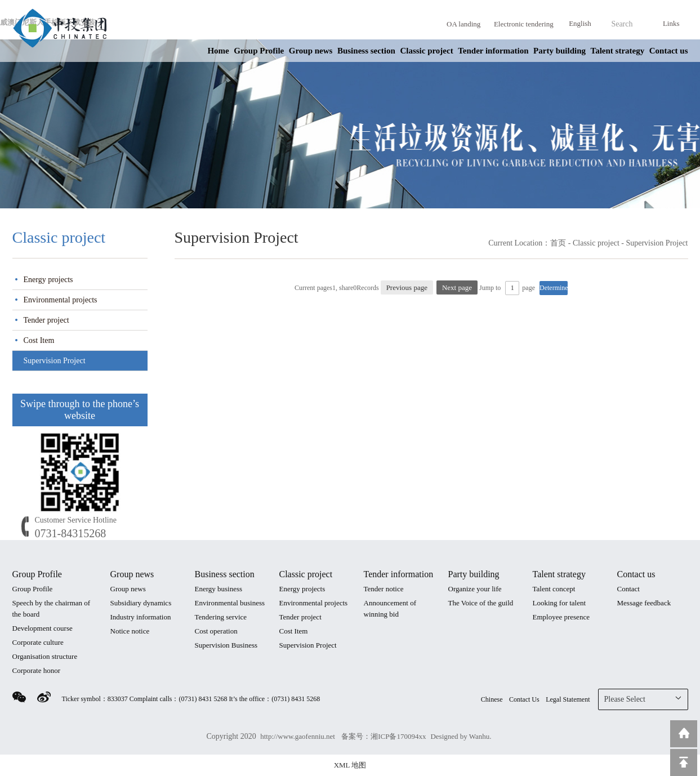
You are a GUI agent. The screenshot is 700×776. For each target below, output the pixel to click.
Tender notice (384, 589)
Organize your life (475, 589)
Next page (457, 287)
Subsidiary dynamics (141, 603)
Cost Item (39, 340)
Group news (311, 51)
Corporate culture (38, 642)
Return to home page (684, 734)
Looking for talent (559, 603)
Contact (628, 589)
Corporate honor (37, 670)
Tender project (46, 320)
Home (218, 51)
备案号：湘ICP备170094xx (384, 736)
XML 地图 (350, 765)
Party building (559, 51)
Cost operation (216, 631)
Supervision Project (55, 361)
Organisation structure (45, 656)
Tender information (493, 51)
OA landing (463, 24)
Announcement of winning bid (390, 608)
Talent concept (554, 589)
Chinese (492, 699)
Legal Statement (568, 699)
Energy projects (48, 280)
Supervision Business (226, 645)
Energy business (219, 589)
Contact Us (524, 699)
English (580, 23)
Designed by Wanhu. (461, 736)
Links (671, 23)
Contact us (669, 51)
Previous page (407, 287)
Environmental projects (61, 300)
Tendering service (221, 617)
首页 (558, 243)
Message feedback (644, 603)
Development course (43, 628)
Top (684, 762)
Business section (366, 51)
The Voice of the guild (481, 603)
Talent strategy (618, 51)
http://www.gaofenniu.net (298, 736)
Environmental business (230, 603)
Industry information (141, 617)
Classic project (426, 51)
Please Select (643, 698)
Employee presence (561, 617)
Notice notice (130, 631)
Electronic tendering (524, 24)
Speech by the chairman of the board (52, 608)
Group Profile (259, 51)
